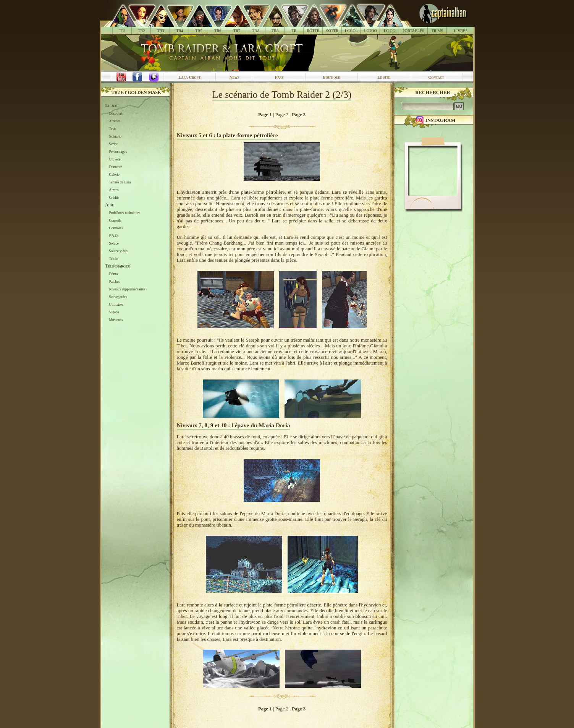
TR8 (275, 31)
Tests (113, 129)
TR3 (160, 31)
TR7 (237, 31)
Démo (114, 274)
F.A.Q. (114, 236)
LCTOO (370, 31)
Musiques (116, 320)
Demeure (116, 167)
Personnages (118, 152)
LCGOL (351, 31)
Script (113, 144)
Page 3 (299, 115)
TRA (256, 31)
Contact (436, 77)
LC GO (390, 31)
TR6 (218, 31)
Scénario (116, 136)
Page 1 (265, 115)
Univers (115, 159)
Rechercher (433, 92)
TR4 (179, 31)
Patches (115, 282)
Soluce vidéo (118, 251)
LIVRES (461, 31)
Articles (115, 121)
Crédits (114, 198)
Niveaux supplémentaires (127, 289)
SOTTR (332, 31)
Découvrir (116, 113)
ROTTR (313, 31)
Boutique (331, 77)
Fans (279, 77)
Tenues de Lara (120, 182)
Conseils (115, 221)
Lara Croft (189, 77)
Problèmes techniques (125, 213)
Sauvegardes (118, 297)
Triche (114, 259)
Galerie (114, 175)
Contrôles (116, 228)
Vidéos (114, 312)
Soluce (114, 243)
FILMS (437, 31)
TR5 (199, 31)
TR (294, 31)
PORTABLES (413, 31)
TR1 (122, 31)
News (234, 77)
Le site (384, 77)
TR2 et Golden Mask (136, 92)
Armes (114, 190)
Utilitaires (116, 305)
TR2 (141, 31)
